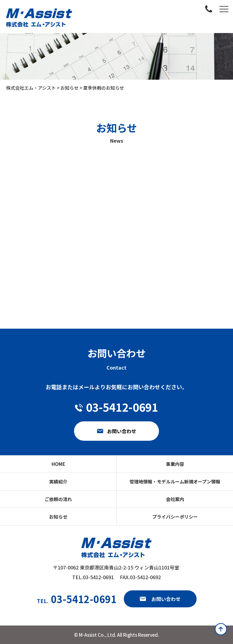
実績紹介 (58, 481)
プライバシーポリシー (175, 517)
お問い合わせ (166, 599)
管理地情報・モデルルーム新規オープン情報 (175, 481)
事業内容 (175, 464)
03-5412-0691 (77, 599)
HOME (58, 464)
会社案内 (175, 499)
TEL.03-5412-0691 (93, 577)
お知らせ (58, 517)
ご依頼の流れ (58, 499)
